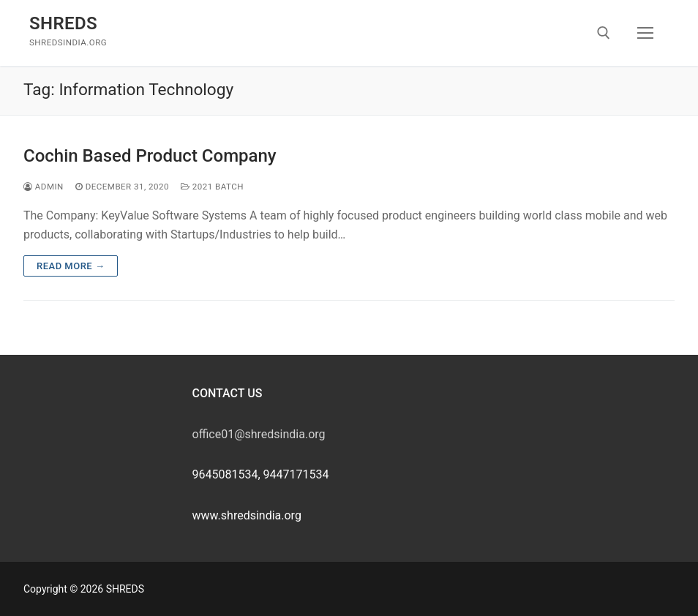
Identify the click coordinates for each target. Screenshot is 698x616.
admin (44, 187)
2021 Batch (212, 187)
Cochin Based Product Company (150, 156)
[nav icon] (645, 33)
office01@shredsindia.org (259, 434)
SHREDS (63, 23)
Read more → (71, 266)
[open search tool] (604, 33)
